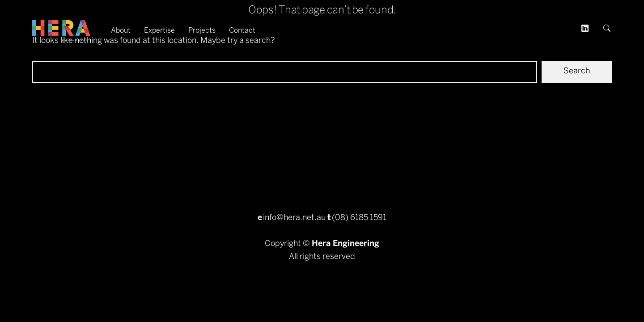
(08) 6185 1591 (359, 218)
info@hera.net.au (294, 218)
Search (577, 71)
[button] (608, 31)
